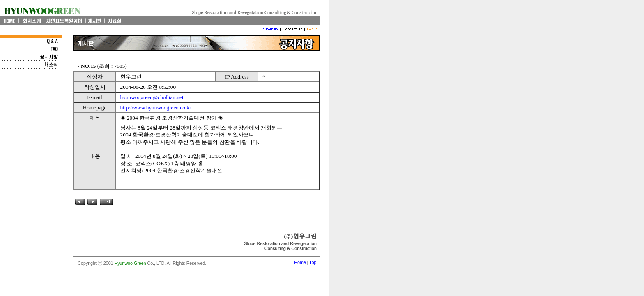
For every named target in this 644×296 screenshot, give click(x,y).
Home (300, 262)
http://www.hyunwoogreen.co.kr (156, 108)
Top (313, 262)
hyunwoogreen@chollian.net (152, 97)
